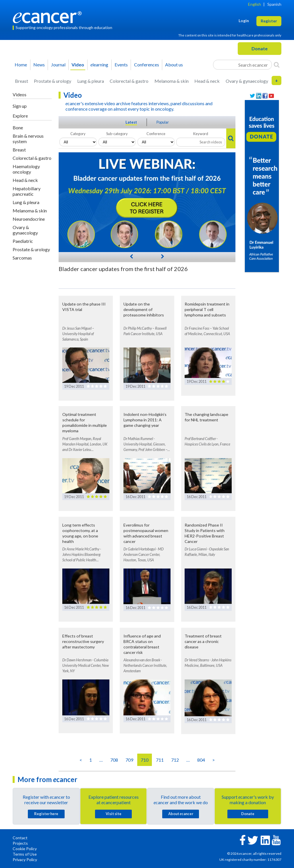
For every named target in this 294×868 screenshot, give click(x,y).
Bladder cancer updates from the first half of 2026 (123, 269)
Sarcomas (22, 258)
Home (21, 65)
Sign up (20, 106)
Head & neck (207, 81)
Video (78, 65)
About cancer (181, 814)
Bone (18, 127)
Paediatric (23, 241)
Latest (131, 122)
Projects (20, 843)
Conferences (147, 65)
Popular (163, 122)
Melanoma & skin (172, 81)
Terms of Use (25, 854)
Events (121, 65)
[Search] (277, 65)
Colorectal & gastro (129, 81)
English (255, 4)
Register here (46, 814)
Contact (20, 838)
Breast (22, 81)
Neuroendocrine (29, 219)
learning (99, 65)
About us (174, 65)
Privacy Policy (25, 860)
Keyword (201, 134)
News (39, 65)
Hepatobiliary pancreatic (27, 191)
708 (114, 760)
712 (175, 760)
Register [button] (269, 21)
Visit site (114, 814)
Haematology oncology (26, 169)
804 (201, 760)
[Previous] (131, 256)
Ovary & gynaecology (247, 81)
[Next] (163, 256)
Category (78, 134)
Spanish (274, 4)
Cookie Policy (25, 849)
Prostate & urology (53, 81)
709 (129, 760)
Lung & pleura (91, 81)
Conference (156, 134)
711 (160, 760)
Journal (58, 65)
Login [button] (244, 21)
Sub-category (117, 134)
